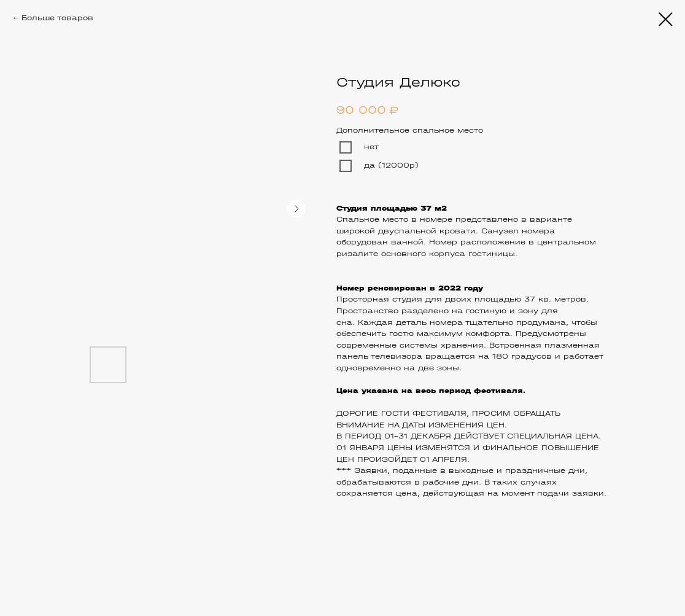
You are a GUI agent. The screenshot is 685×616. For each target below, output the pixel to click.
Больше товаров (57, 18)
